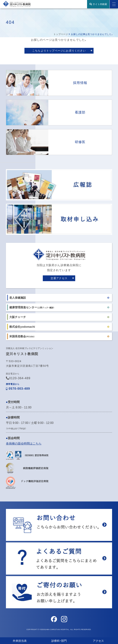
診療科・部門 (59, 641)
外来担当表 (20, 641)
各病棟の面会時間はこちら (24, 444)
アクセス (98, 641)
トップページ (61, 34)
